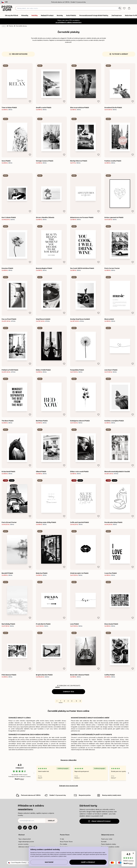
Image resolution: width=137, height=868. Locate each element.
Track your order (107, 839)
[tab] (124, 8)
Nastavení (49, 862)
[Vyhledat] (120, 8)
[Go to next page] (80, 701)
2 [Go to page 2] (64, 701)
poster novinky (23, 844)
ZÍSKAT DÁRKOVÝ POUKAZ (99, 821)
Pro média (63, 844)
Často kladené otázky (109, 844)
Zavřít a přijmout (88, 862)
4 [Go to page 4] (72, 701)
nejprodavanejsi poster (26, 842)
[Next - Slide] (129, 773)
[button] (128, 859)
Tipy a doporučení (25, 839)
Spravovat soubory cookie (110, 847)
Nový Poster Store (66, 842)
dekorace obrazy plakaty (27, 847)
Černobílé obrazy (21, 26)
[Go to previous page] (57, 701)
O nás (62, 839)
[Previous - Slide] (34, 773)
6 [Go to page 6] (76, 701)
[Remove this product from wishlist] (30, 101)
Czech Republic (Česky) (19, 863)
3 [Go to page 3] (68, 701)
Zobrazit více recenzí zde (69, 786)
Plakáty (11, 26)
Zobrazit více (68, 692)
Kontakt (104, 842)
